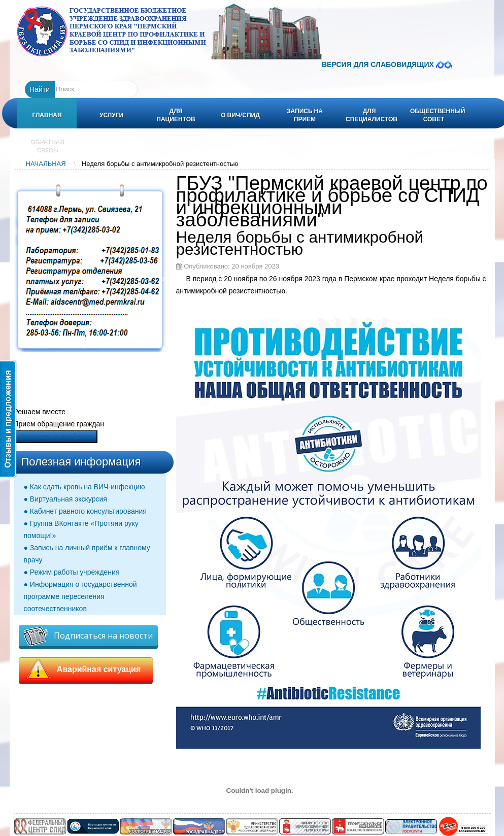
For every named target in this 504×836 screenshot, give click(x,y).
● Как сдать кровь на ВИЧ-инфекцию (85, 487)
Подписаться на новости (88, 636)
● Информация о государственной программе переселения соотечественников (80, 596)
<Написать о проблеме (56, 437)
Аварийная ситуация (86, 670)
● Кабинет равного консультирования (85, 511)
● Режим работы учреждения (72, 572)
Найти (40, 89)
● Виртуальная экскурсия (65, 499)
